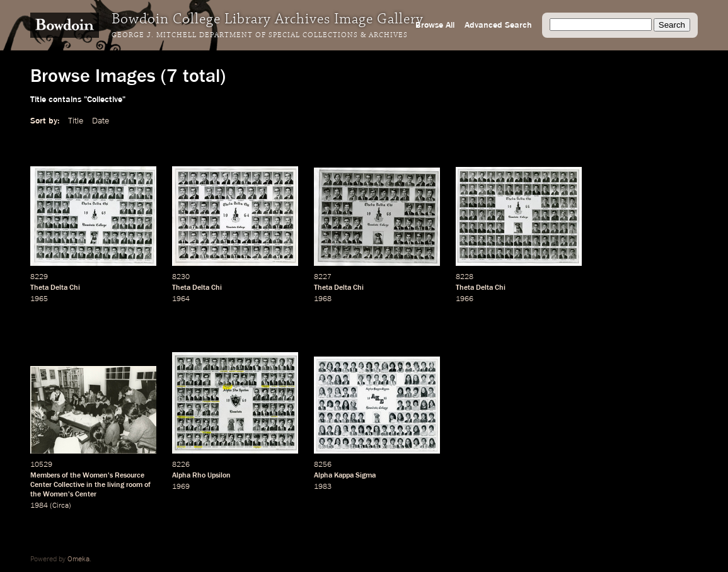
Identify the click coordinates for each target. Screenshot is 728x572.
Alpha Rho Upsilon (201, 476)
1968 (323, 299)
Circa (61, 506)
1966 (465, 299)
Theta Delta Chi (55, 288)
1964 (181, 299)
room (134, 485)
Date (101, 121)
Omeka (78, 559)
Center (86, 495)
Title (76, 121)
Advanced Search (498, 25)
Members (45, 476)
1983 (323, 487)
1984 (39, 506)
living (116, 485)
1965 (39, 299)
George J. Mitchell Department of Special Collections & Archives (260, 35)
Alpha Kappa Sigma (345, 476)
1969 (181, 487)
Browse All (435, 25)
